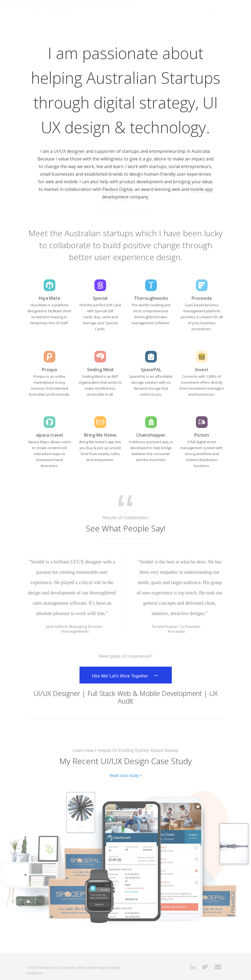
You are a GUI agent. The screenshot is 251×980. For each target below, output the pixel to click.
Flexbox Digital (117, 188)
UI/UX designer (69, 150)
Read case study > (126, 775)
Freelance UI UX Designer (57, 968)
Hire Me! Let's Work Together (125, 675)
